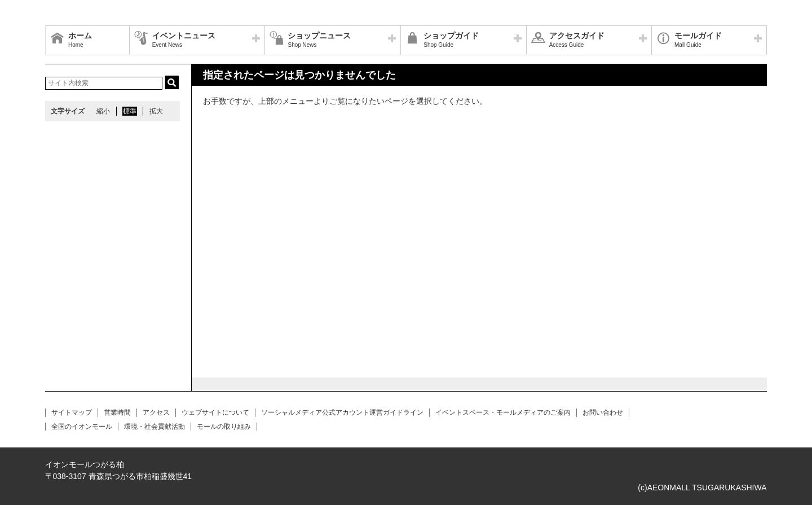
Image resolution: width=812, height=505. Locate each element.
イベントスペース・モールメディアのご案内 (503, 412)
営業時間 (117, 412)
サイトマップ (72, 412)
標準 (130, 111)
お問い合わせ (603, 412)
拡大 (156, 111)
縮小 (103, 111)
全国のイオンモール (82, 427)
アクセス (156, 412)
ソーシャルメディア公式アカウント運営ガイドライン (342, 412)
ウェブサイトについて (215, 412)
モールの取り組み (224, 427)
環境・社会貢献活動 (155, 427)
